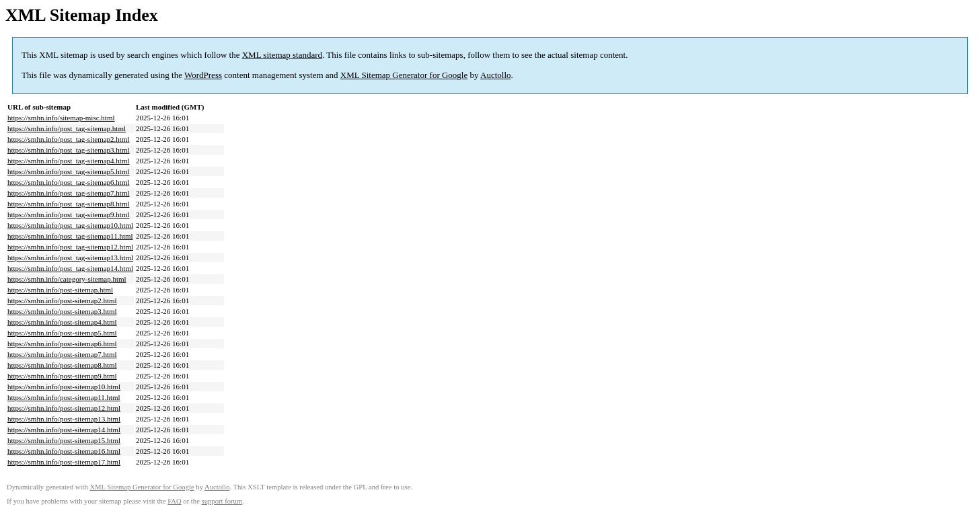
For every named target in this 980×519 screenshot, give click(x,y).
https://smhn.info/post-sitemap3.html (62, 311)
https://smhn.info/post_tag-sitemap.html (67, 128)
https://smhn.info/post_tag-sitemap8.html (69, 204)
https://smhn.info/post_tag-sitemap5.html (69, 171)
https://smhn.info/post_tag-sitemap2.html (69, 139)
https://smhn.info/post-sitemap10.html (64, 387)
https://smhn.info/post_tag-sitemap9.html (69, 214)
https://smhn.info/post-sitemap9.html (62, 376)
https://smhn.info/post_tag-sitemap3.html (69, 150)
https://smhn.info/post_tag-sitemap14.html (70, 268)
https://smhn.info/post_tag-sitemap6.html (69, 182)
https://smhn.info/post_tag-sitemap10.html (70, 225)
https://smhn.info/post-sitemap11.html (64, 397)
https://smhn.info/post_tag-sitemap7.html (69, 193)
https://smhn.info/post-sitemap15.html (64, 440)
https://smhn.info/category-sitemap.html (67, 279)
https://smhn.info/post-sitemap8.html (62, 365)
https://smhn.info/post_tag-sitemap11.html (70, 236)
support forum (222, 501)
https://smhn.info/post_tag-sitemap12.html (70, 247)
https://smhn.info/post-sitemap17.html (64, 462)
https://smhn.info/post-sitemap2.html (62, 301)
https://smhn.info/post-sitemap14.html (64, 430)
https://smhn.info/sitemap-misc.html (61, 118)
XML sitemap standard (282, 55)
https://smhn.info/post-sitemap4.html (62, 322)
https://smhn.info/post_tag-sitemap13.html (70, 257)
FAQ (175, 501)
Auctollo (496, 75)
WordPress (203, 75)
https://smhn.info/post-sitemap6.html (62, 344)
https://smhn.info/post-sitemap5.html (62, 333)
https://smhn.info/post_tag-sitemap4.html (69, 161)
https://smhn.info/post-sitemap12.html (64, 408)
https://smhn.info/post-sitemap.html (60, 290)
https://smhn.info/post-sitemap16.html (64, 451)
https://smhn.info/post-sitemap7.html (62, 354)
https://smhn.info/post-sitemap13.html (64, 419)
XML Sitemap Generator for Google (404, 75)
